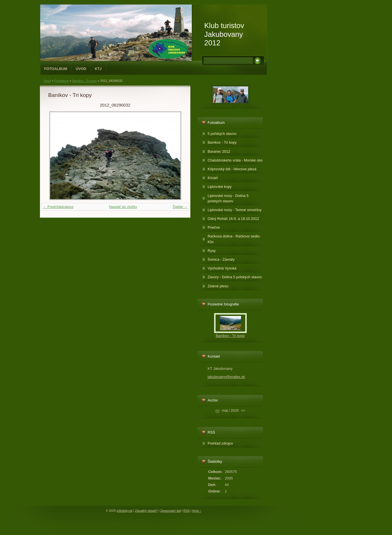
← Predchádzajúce (58, 207)
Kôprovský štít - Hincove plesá (232, 169)
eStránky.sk (125, 511)
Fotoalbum (56, 69)
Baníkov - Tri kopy (85, 81)
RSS (186, 511)
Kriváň (213, 178)
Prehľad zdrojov (220, 443)
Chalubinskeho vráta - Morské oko (235, 160)
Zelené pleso (218, 286)
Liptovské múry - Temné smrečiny (235, 210)
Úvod (81, 69)
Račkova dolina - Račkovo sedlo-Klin (234, 239)
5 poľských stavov (222, 134)
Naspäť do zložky (123, 207)
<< (217, 410)
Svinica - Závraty (221, 259)
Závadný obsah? (146, 511)
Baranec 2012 (219, 151)
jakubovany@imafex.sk (226, 377)
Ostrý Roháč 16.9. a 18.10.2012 (233, 219)
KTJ (98, 69)
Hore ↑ (197, 511)
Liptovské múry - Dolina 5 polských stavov (228, 198)
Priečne (214, 227)
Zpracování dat (171, 511)
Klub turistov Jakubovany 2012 (224, 34)
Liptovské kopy (220, 187)
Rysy (212, 251)
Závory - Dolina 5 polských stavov (235, 277)
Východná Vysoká (222, 268)
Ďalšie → (180, 207)
